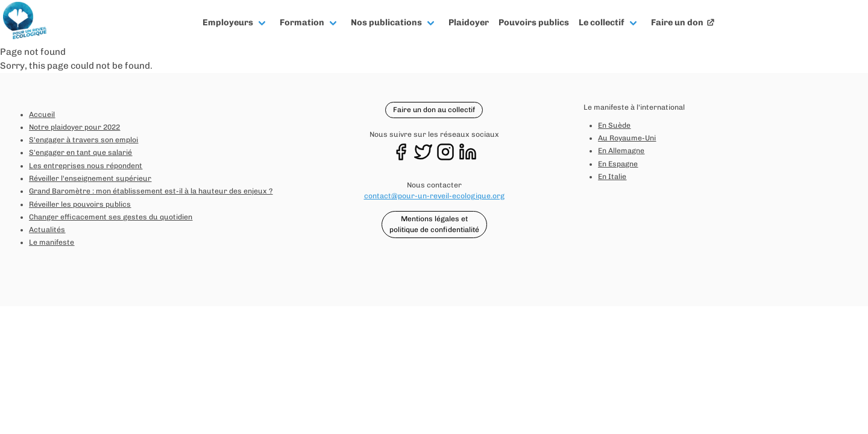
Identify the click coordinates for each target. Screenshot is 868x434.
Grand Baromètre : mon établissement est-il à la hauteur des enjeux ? (151, 191)
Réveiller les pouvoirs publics (80, 204)
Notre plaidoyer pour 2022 (74, 127)
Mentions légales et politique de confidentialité (434, 224)
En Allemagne (621, 151)
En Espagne (618, 164)
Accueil (42, 115)
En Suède (614, 125)
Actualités (47, 230)
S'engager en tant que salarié (80, 153)
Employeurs (228, 22)
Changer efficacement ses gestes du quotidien (111, 217)
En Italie (612, 177)
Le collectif (602, 22)
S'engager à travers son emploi (83, 140)
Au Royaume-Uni (627, 138)
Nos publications (386, 22)
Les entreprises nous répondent (86, 166)
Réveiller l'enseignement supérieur (90, 178)
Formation (302, 22)
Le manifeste (52, 242)
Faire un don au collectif (434, 110)
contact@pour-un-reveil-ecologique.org (434, 196)
